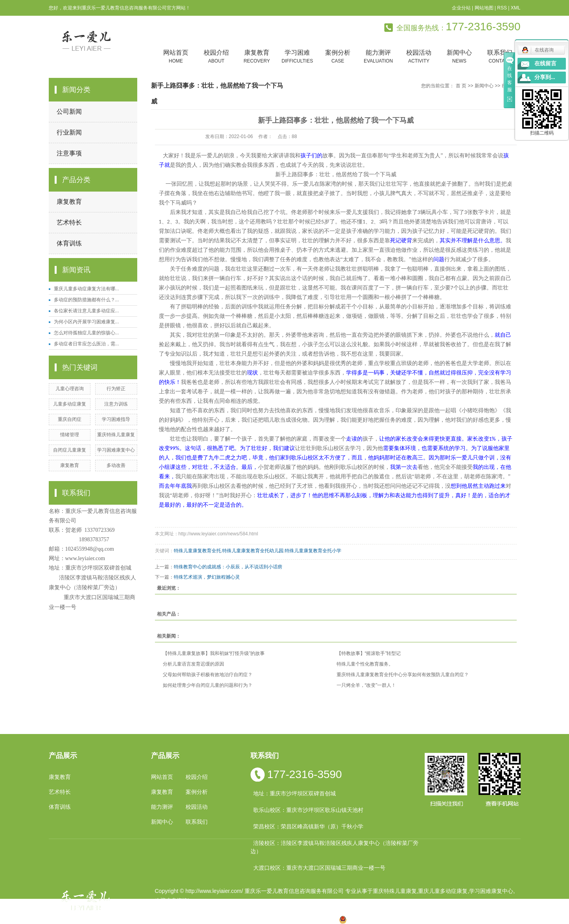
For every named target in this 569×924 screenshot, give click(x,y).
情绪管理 (70, 435)
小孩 (231, 919)
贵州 (282, 919)
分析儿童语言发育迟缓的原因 (193, 664)
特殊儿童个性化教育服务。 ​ (366, 664)
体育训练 (69, 243)
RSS (502, 8)
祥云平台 (254, 910)
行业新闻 (69, 132)
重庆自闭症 (70, 419)
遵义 (319, 919)
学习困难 (297, 57)
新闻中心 (459, 57)
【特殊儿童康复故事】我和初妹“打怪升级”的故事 (214, 653)
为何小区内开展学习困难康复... (87, 322)
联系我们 (500, 57)
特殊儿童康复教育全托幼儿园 (253, 551)
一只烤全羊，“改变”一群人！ (366, 685)
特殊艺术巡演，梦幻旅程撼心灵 (207, 577)
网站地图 (484, 8)
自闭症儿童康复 (70, 450)
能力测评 (378, 57)
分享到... (545, 77)
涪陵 (269, 919)
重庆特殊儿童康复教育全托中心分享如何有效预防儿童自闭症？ (403, 675)
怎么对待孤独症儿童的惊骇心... (87, 333)
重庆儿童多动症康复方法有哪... (87, 289)
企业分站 (461, 8)
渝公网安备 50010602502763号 (382, 919)
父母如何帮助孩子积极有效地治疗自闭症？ (208, 675)
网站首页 (176, 57)
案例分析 (338, 57)
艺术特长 (69, 222)
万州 (294, 919)
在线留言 (545, 64)
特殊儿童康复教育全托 (197, 551)
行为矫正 (116, 389)
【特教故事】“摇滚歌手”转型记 (369, 653)
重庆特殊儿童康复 (116, 435)
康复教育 (257, 57)
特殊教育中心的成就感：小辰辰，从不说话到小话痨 (228, 567)
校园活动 (419, 57)
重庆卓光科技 (313, 910)
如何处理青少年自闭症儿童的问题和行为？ (208, 685)
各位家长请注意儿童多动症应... (87, 311)
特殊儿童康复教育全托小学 (313, 551)
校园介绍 (216, 57)
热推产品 (166, 919)
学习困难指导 (116, 419)
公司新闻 (69, 112)
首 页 (461, 86)
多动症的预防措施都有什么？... (87, 300)
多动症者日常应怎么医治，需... (87, 344)
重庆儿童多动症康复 (443, 891)
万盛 (332, 919)
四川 (244, 919)
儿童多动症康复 (70, 404)
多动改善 (116, 465)
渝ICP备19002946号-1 (182, 910)
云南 (256, 919)
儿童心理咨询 (70, 389)
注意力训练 (116, 404)
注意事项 (69, 153)
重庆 (219, 919)
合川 (307, 919)
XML (516, 8)
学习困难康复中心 (116, 450)
